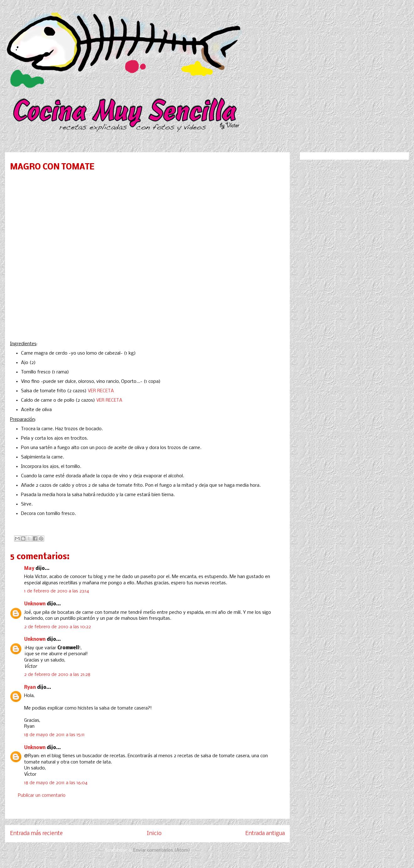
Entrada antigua (265, 834)
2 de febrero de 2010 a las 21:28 (57, 675)
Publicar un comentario (42, 796)
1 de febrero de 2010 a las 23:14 (57, 591)
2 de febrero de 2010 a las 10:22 (58, 627)
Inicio (154, 834)
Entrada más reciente (36, 834)
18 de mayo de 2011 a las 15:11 (54, 735)
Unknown (35, 604)
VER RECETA (101, 391)
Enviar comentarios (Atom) (162, 850)
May (29, 569)
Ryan (30, 688)
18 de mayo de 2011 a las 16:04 (56, 783)
